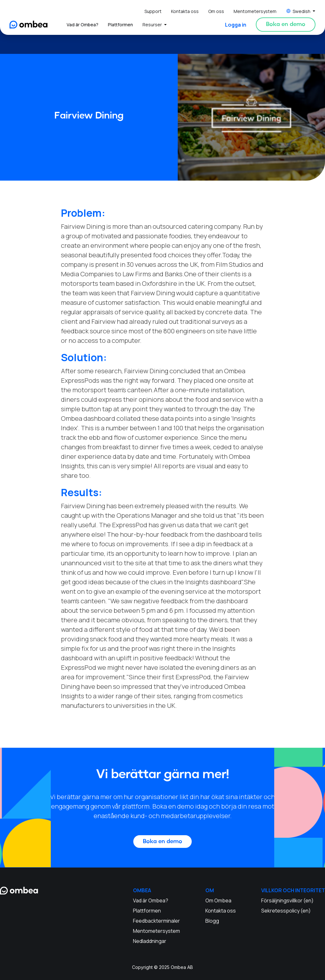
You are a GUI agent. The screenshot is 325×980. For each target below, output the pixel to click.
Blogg (212, 921)
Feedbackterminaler (156, 921)
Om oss (216, 11)
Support (153, 11)
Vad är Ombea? (83, 25)
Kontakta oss (185, 11)
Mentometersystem (255, 11)
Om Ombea (218, 900)
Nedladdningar (150, 941)
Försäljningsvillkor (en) (287, 900)
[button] (301, 11)
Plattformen (120, 25)
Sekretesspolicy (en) (286, 911)
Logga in (236, 25)
